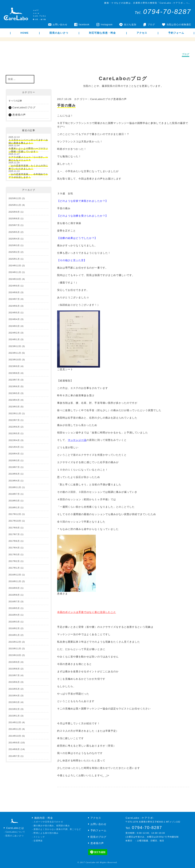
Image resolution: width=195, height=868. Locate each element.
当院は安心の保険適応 (179, 25)
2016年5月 (14, 608)
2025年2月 (14, 252)
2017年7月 (14, 534)
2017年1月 (14, 568)
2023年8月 (14, 373)
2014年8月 (14, 749)
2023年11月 (15, 353)
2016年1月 (14, 635)
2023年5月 (14, 393)
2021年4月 (14, 447)
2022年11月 (15, 413)
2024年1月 (14, 339)
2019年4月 (14, 481)
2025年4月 (14, 239)
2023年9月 (14, 366)
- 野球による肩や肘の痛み (45, 833)
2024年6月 (14, 306)
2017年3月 (14, 554)
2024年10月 (15, 279)
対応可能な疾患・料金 (102, 33)
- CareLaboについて (14, 832)
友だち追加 (130, 25)
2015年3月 (14, 702)
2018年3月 (14, 501)
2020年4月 (14, 454)
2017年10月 (15, 521)
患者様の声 (19, 115)
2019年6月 (14, 474)
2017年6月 (14, 541)
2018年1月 (14, 507)
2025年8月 (14, 219)
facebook (84, 25)
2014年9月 (14, 743)
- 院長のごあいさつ (14, 836)
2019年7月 (14, 467)
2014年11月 (15, 729)
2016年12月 (15, 575)
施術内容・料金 (44, 818)
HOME (24, 33)
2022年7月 (14, 420)
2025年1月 (14, 259)
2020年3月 (14, 460)
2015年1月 (14, 716)
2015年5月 (14, 689)
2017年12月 (15, 514)
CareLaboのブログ (24, 107)
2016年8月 (14, 595)
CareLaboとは (15, 828)
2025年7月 (14, 225)
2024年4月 (14, 319)
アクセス (142, 33)
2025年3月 (14, 245)
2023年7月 (14, 380)
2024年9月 (14, 286)
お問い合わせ (60, 25)
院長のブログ (98, 837)
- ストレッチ (38, 837)
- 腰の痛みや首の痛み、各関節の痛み (51, 826)
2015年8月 (14, 669)
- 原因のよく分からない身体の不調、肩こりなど (57, 829)
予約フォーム (176, 33)
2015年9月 (14, 662)
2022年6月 (14, 427)
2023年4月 (14, 400)
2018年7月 (14, 494)
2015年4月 (14, 696)
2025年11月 (15, 205)
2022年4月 (14, 440)
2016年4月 (14, 615)
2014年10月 (15, 736)
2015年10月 (15, 655)
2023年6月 (14, 386)
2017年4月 (14, 548)
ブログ (151, 25)
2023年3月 (14, 407)
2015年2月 (14, 709)
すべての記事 (15, 101)
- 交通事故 (37, 841)
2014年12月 (15, 722)
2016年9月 (14, 588)
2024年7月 (14, 299)
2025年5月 (14, 232)
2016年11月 (15, 581)
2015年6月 (14, 682)
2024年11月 (15, 272)
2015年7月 (14, 675)
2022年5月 (14, 433)
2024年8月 (14, 292)
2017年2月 (14, 561)
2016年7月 (14, 602)
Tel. (163, 13)
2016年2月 (14, 628)
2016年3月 (14, 622)
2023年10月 (15, 360)
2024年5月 (14, 313)
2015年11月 (15, 649)
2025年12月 (15, 198)
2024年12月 (15, 266)
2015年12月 (15, 642)
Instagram (107, 25)
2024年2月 (14, 333)
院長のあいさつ (59, 33)
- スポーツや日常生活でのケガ (48, 822)
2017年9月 (14, 528)
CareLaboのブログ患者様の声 (109, 99)
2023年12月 (15, 346)
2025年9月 (14, 212)
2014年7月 (14, 756)
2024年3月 (14, 326)
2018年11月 (15, 487)
